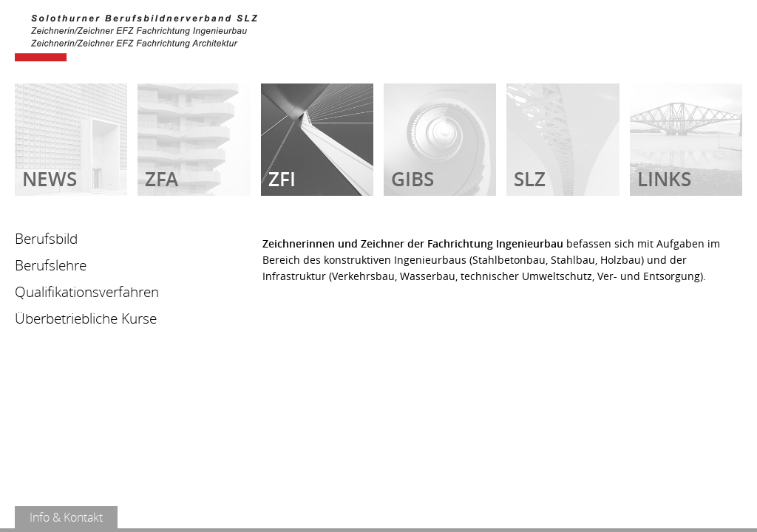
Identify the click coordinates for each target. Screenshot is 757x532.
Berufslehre (51, 265)
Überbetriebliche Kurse (86, 318)
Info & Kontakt (66, 517)
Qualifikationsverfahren (87, 292)
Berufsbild (46, 239)
